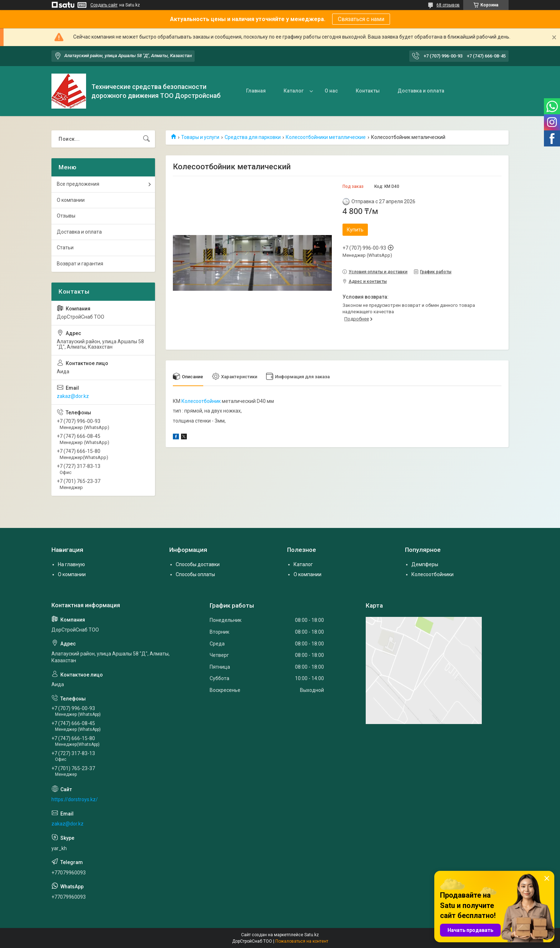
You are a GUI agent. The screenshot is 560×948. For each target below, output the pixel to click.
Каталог (294, 91)
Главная (256, 91)
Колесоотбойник (201, 401)
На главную (71, 564)
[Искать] (146, 139)
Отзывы (66, 216)
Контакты (368, 91)
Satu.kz (312, 935)
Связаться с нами (361, 19)
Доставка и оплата (421, 91)
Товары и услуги (200, 137)
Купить (355, 230)
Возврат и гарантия (80, 264)
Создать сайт (104, 5)
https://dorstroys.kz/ (75, 799)
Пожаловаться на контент (302, 941)
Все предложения (78, 184)
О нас (331, 91)
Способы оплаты (195, 574)
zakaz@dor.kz (73, 396)
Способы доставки (198, 564)
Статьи (65, 248)
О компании (71, 200)
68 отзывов (448, 5)
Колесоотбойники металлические (326, 137)
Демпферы (425, 564)
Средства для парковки (253, 137)
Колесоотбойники (432, 574)
